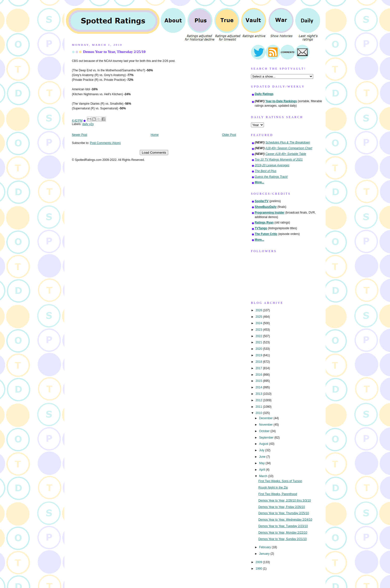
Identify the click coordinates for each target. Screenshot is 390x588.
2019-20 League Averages (272, 165)
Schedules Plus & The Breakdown (288, 142)
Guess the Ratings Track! (271, 177)
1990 (259, 569)
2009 (259, 562)
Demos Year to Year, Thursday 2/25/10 (114, 52)
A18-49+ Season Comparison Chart (289, 148)
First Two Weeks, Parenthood (278, 494)
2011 (259, 407)
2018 (259, 362)
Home (155, 135)
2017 (259, 368)
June (263, 457)
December (266, 418)
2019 (259, 355)
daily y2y (88, 124)
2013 (259, 394)
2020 (259, 349)
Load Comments (154, 153)
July (262, 450)
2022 (259, 336)
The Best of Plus (266, 171)
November (266, 425)
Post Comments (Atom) (105, 143)
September (267, 438)
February (266, 547)
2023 (259, 330)
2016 (259, 375)
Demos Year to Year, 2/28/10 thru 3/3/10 (285, 500)
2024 (259, 323)
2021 (259, 342)
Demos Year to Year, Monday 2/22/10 (283, 533)
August (264, 444)
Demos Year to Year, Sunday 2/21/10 (283, 539)
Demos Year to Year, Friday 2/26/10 (282, 507)
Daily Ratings (264, 94)
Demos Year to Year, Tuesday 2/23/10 (283, 526)
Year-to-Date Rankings (281, 101)
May (262, 463)
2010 (259, 413)
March (264, 476)
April (263, 470)
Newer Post (79, 135)
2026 (259, 310)
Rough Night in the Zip (273, 488)
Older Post (229, 135)
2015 (259, 381)
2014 (259, 387)
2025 (259, 317)
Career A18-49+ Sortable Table (286, 154)
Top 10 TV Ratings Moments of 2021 (279, 160)
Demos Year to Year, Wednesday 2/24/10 (285, 520)
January (265, 554)
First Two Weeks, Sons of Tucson (280, 481)
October (265, 431)
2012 (259, 400)
